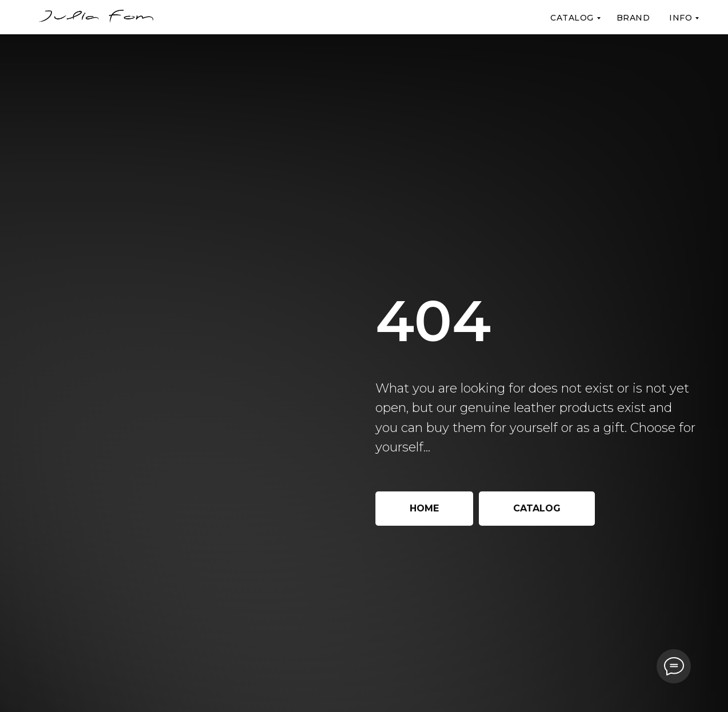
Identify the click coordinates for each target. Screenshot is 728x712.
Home (424, 508)
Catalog (572, 18)
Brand (633, 18)
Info (681, 18)
